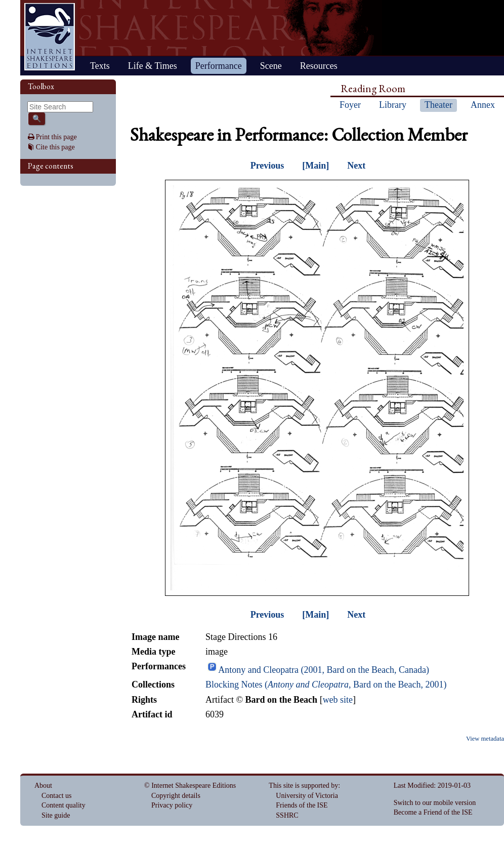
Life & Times (153, 66)
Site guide (56, 815)
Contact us (57, 796)
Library (393, 105)
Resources (319, 66)
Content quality (64, 805)
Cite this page (55, 147)
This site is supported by (303, 785)
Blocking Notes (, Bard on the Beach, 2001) (326, 684)
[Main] (316, 166)
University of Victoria (307, 796)
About (43, 785)
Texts (100, 66)
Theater (438, 105)
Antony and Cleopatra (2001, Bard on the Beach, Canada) (324, 670)
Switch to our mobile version (435, 803)
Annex (483, 105)
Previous (267, 166)
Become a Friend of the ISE (433, 812)
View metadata (485, 739)
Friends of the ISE (302, 805)
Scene (271, 66)
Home (50, 37)
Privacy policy (172, 805)
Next (356, 166)
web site (338, 700)
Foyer (350, 105)
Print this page (56, 137)
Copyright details (176, 796)
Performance (219, 66)
